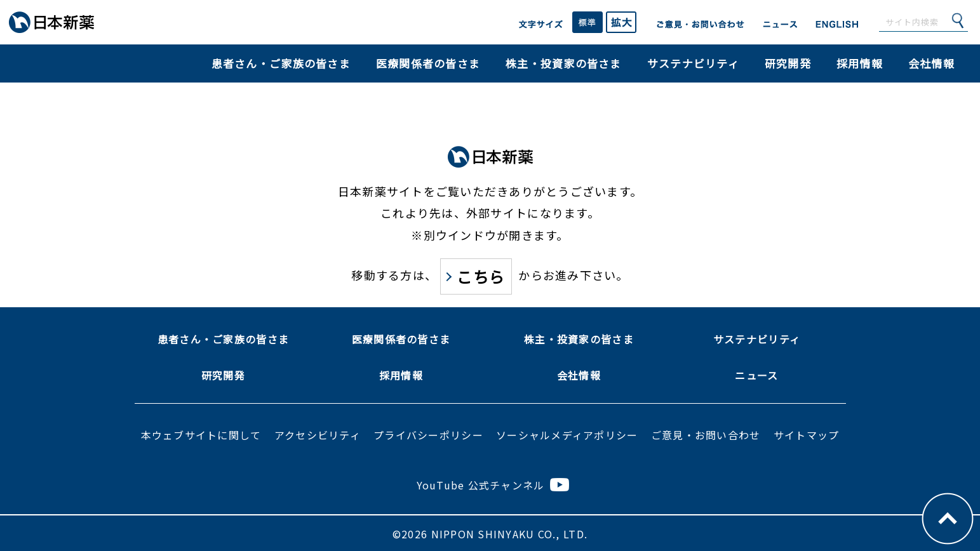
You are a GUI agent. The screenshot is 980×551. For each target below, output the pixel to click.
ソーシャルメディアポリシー (567, 435)
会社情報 (931, 63)
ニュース (756, 375)
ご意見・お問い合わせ (706, 435)
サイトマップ (807, 435)
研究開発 (788, 63)
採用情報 (860, 63)
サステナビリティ (693, 63)
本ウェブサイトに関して (201, 435)
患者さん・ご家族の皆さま (281, 63)
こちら (481, 276)
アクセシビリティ (318, 435)
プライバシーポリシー (428, 435)
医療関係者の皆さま (428, 63)
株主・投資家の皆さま (564, 63)
